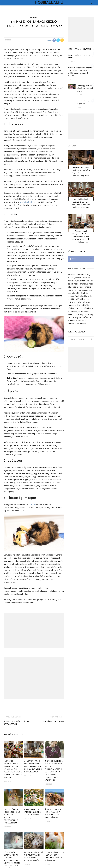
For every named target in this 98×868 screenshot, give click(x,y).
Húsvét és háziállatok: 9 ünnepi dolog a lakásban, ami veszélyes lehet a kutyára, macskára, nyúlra (13, 769)
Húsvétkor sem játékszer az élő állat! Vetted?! (32, 812)
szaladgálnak (26, 202)
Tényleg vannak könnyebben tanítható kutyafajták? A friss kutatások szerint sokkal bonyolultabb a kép (81, 233)
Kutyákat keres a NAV (54, 722)
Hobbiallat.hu (49, 3)
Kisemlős (34, 18)
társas (33, 504)
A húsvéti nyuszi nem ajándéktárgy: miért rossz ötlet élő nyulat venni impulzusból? (34, 767)
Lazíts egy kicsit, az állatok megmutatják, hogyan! (85, 88)
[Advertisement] (34, 631)
